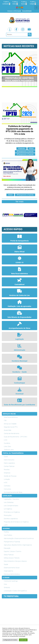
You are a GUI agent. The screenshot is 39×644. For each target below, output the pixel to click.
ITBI (5, 420)
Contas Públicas (9, 466)
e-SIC (6, 440)
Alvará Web (8, 430)
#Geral (31, 148)
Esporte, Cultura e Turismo (13, 551)
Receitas (7, 470)
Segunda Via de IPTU (11, 427)
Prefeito (6, 532)
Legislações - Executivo (11, 499)
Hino (5, 584)
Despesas (7, 473)
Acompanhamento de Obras (13, 492)
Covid (6, 457)
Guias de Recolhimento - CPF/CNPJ (16, 437)
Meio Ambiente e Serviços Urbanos (15, 561)
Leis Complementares (11, 506)
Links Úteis (7, 446)
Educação (7, 548)
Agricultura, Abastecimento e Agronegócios (18, 545)
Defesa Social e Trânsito (12, 558)
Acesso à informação (14, 11)
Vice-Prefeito (8, 535)
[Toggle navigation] (37, 7)
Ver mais (19, 202)
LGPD (6, 525)
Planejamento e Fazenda (12, 542)
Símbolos (7, 587)
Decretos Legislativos (11, 519)
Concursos (7, 489)
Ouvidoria (7, 443)
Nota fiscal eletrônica (11, 417)
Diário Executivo (9, 460)
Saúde (6, 564)
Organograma (8, 571)
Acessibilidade (27, 11)
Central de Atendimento (12, 433)
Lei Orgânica (8, 509)
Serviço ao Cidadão (10, 424)
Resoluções (8, 515)
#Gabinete (22, 148)
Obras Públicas (9, 555)
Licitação (7, 479)
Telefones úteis (9, 450)
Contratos (7, 486)
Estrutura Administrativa (12, 574)
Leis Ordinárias (9, 502)
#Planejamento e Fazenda (25, 151)
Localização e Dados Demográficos (15, 591)
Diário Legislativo (9, 463)
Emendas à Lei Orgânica (12, 512)
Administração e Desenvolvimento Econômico (19, 538)
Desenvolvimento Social (12, 568)
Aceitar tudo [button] (23, 640)
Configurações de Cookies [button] (10, 640)
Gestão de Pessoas (10, 476)
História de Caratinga (11, 581)
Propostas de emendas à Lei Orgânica (16, 522)
